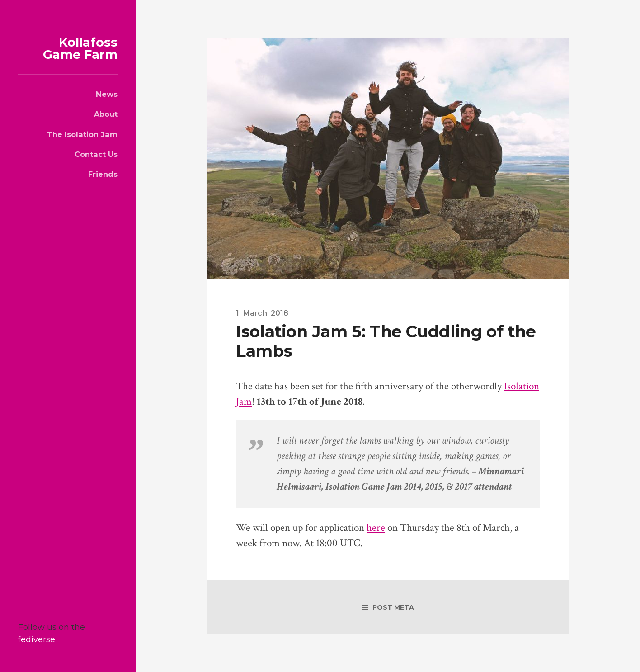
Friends (103, 174)
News (107, 94)
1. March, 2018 (262, 313)
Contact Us (96, 154)
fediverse (37, 639)
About (106, 114)
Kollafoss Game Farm (80, 48)
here (376, 528)
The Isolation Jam (82, 134)
